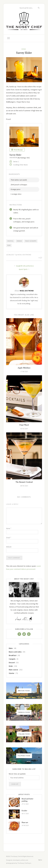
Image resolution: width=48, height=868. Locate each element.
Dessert (12, 663)
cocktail (10, 241)
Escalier (24, 811)
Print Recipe (17, 150)
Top (40, 860)
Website (9, 547)
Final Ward (24, 425)
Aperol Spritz (24, 269)
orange (19, 241)
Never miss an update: (17, 774)
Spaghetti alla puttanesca (24, 266)
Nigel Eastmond (24, 255)
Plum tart (25, 822)
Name (9, 528)
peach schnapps (31, 241)
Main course (13, 670)
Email (9, 538)
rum (9, 245)
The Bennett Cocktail (24, 482)
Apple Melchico (24, 368)
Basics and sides (15, 652)
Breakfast (13, 655)
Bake (11, 648)
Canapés (12, 659)
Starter (12, 673)
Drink (24, 49)
